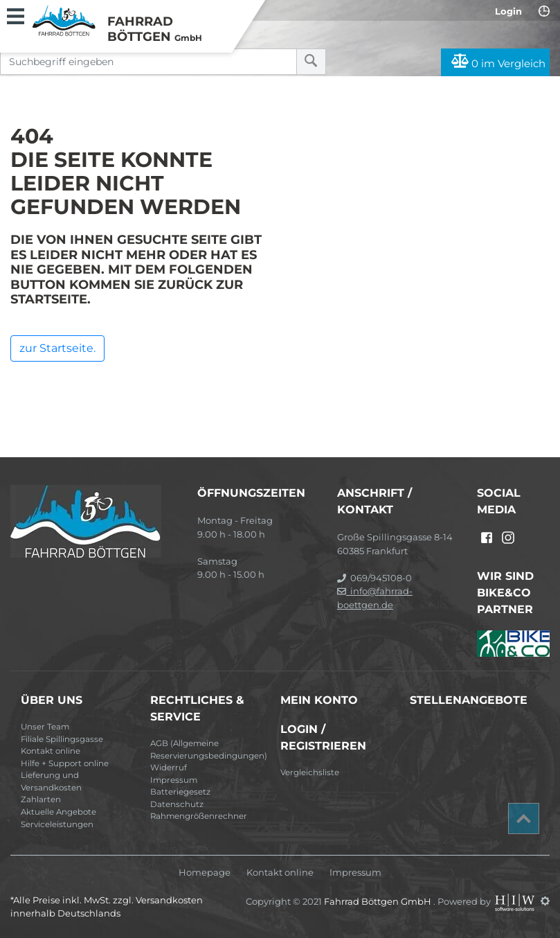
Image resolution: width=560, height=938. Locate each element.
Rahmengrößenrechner (199, 816)
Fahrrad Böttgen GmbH (379, 901)
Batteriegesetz (180, 792)
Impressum (174, 780)
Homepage (205, 873)
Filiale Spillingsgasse (62, 739)
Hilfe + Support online (65, 763)
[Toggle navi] (16, 15)
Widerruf (169, 768)
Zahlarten (41, 799)
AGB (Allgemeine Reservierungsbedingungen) (209, 750)
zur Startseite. (57, 348)
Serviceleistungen (57, 824)
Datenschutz (177, 804)
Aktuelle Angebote (58, 812)
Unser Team (45, 727)
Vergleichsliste (310, 772)
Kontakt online (51, 751)
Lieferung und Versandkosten (51, 781)
